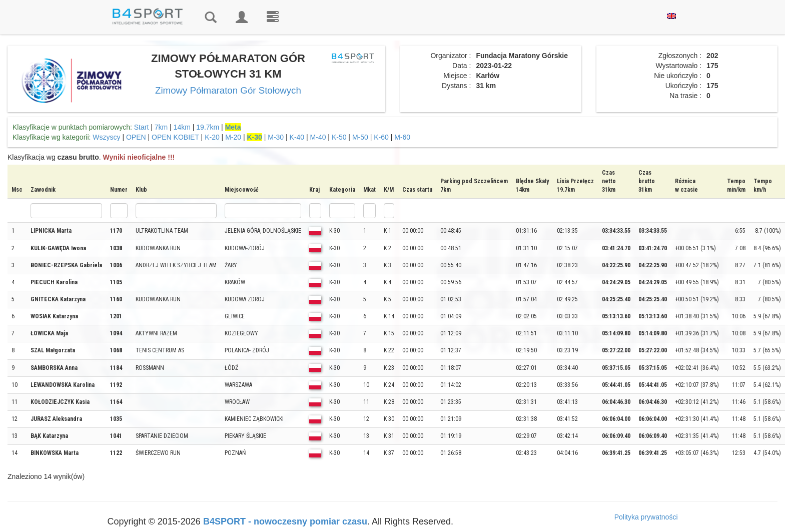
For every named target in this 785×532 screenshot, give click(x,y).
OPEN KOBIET (175, 137)
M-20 (233, 137)
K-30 (254, 137)
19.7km (208, 127)
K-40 (297, 137)
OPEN (136, 137)
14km (182, 127)
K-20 (212, 137)
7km (161, 127)
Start (142, 127)
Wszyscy (106, 137)
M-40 (318, 137)
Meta (233, 127)
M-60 (402, 137)
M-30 (276, 137)
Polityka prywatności (646, 517)
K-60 (381, 137)
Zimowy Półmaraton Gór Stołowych (228, 90)
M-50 (360, 137)
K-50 (339, 137)
